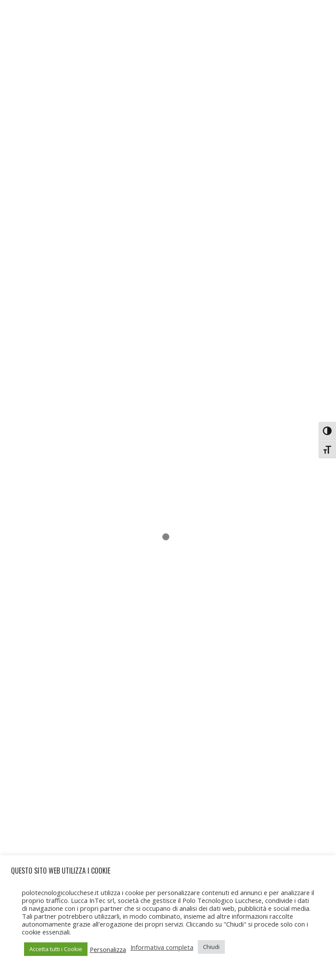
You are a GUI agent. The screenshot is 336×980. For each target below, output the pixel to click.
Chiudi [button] (211, 947)
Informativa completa (162, 947)
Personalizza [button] (108, 949)
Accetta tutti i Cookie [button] (56, 949)
